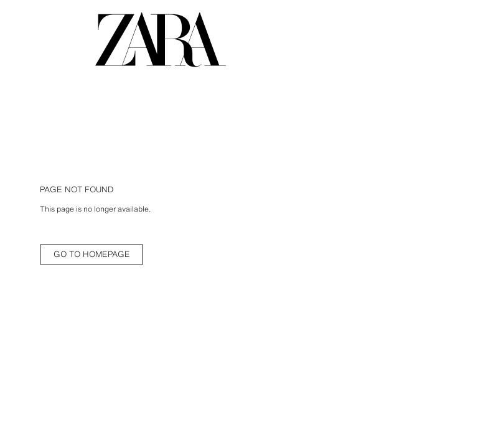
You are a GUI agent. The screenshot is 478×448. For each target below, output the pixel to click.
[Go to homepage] (161, 40)
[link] (91, 254)
